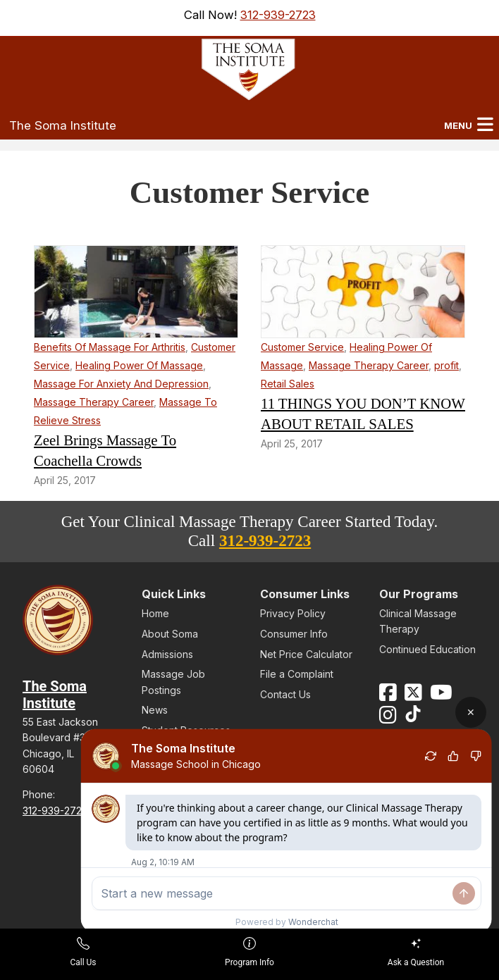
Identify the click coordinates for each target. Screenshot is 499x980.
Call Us (83, 952)
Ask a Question (416, 952)
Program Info (249, 952)
